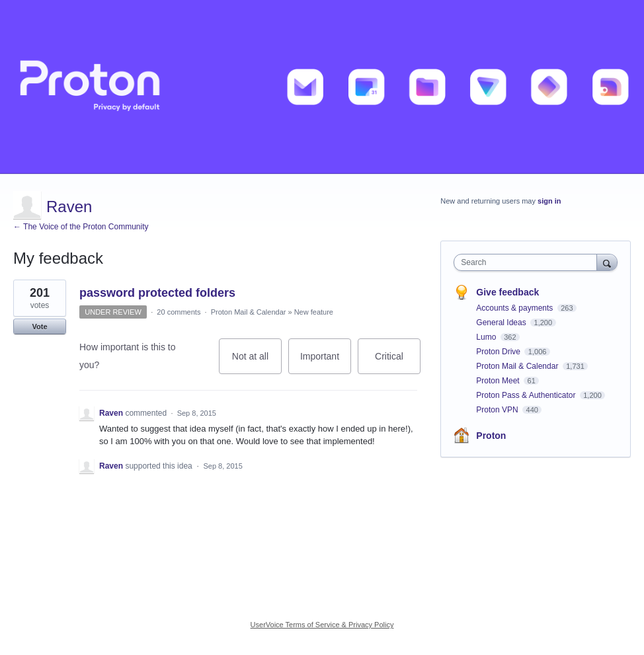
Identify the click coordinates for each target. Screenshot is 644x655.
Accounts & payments (515, 308)
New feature (314, 312)
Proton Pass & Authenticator (527, 395)
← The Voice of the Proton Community (81, 227)
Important (326, 363)
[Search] (607, 262)
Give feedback (507, 292)
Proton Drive (499, 352)
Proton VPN (498, 410)
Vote (39, 327)
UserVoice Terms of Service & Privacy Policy (322, 625)
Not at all (257, 363)
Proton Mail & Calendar (249, 312)
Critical (398, 363)
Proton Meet (499, 381)
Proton (491, 436)
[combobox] (528, 262)
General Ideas (502, 323)
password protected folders (157, 293)
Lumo (487, 337)
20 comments (179, 312)
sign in (549, 201)
